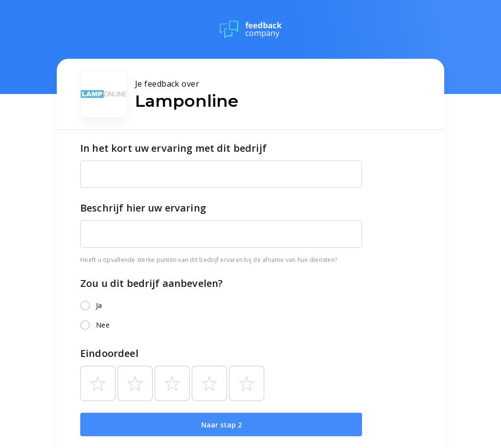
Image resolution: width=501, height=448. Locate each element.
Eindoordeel (109, 353)
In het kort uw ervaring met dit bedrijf (173, 148)
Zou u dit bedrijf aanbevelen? (151, 283)
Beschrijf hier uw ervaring (143, 208)
